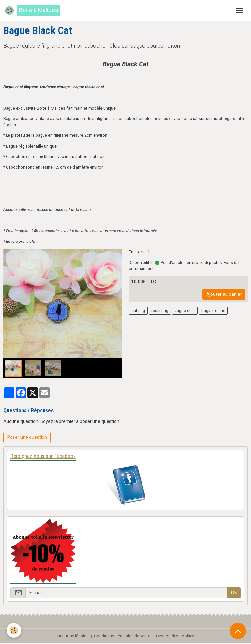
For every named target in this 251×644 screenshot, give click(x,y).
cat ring (138, 311)
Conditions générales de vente (122, 636)
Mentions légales (73, 636)
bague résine (213, 311)
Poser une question (27, 437)
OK (234, 593)
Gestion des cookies (175, 636)
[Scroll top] (238, 631)
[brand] (33, 10)
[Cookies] (14, 630)
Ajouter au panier (224, 294)
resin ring (160, 311)
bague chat (185, 311)
